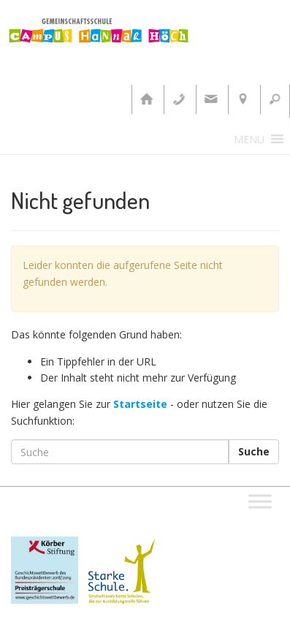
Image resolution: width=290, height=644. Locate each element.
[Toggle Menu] (260, 501)
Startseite (140, 404)
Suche (254, 451)
